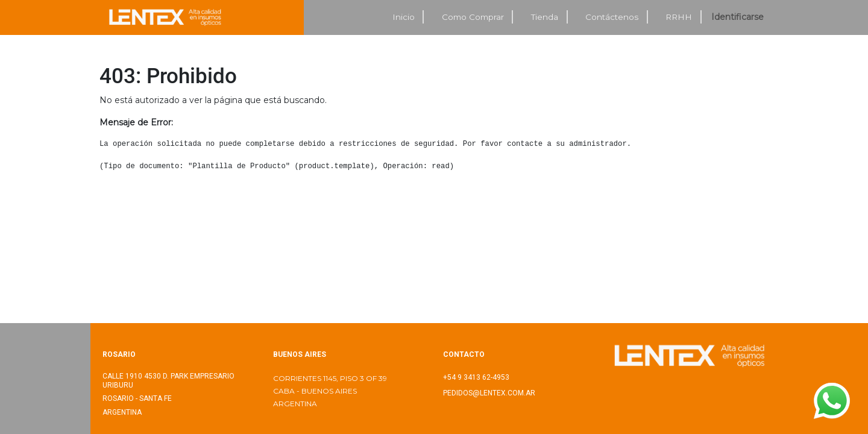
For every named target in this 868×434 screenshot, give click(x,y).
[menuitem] (404, 17)
